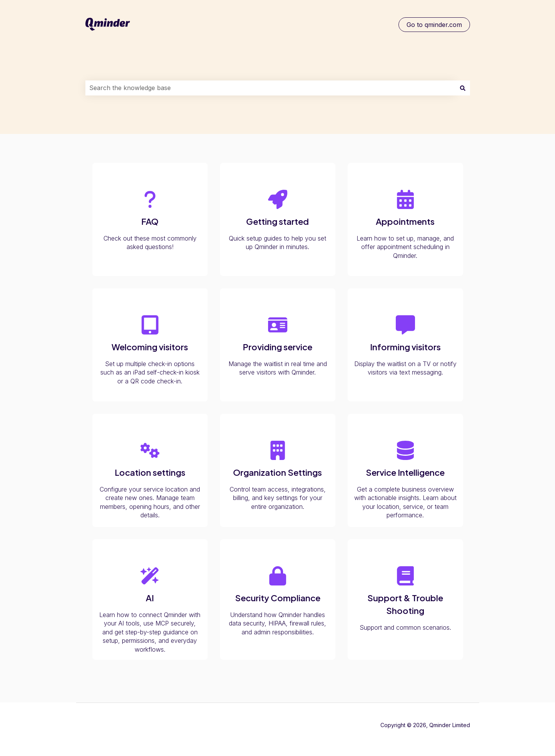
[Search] (463, 88)
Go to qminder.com (434, 25)
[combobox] (270, 88)
